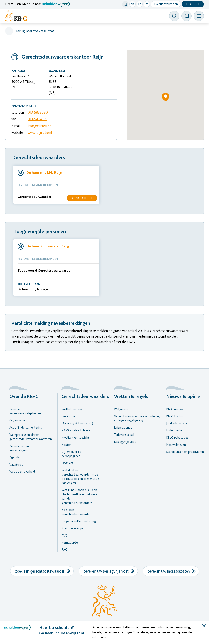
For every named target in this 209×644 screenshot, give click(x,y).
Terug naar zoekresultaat (35, 31)
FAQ (65, 550)
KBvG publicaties (177, 437)
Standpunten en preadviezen (185, 452)
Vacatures (16, 464)
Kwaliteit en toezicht (75, 437)
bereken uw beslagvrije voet (106, 571)
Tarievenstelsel (124, 435)
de (140, 4)
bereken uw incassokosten (169, 571)
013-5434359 (37, 119)
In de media (174, 430)
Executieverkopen (166, 4)
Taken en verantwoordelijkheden (25, 411)
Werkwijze (68, 416)
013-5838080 (38, 112)
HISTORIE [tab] (23, 185)
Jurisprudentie (123, 427)
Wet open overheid (22, 472)
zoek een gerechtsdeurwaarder (40, 571)
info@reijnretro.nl (40, 126)
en (132, 4)
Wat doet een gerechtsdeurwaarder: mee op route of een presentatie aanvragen (80, 476)
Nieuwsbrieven (176, 445)
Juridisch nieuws (177, 423)
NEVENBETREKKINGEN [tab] (45, 185)
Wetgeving (121, 409)
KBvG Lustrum (176, 416)
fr (147, 4)
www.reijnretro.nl (40, 132)
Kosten (67, 445)
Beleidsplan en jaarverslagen (19, 448)
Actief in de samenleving (26, 427)
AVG (65, 535)
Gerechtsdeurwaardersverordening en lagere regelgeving (133, 418)
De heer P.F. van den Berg (48, 246)
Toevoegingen (82, 198)
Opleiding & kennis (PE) (77, 423)
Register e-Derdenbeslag (79, 521)
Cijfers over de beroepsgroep (72, 454)
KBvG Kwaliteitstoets (76, 430)
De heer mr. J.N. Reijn (44, 172)
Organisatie (17, 420)
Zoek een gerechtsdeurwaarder (76, 512)
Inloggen (193, 4)
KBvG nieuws (175, 409)
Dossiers (67, 463)
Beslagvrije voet (125, 442)
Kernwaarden (71, 542)
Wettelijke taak (72, 409)
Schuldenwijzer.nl (69, 633)
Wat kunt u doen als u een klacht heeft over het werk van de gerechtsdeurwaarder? (79, 496)
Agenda (14, 457)
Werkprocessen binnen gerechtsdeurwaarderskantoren (28, 437)
